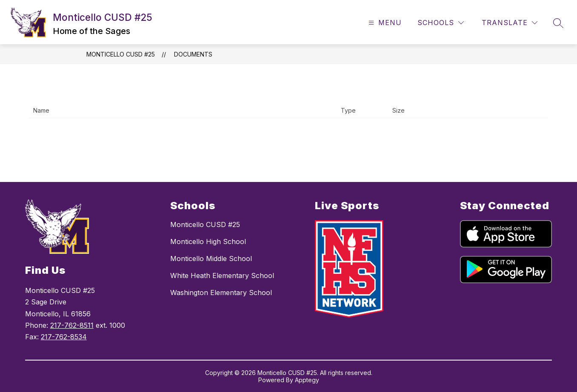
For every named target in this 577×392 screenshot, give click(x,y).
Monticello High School (208, 241)
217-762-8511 (72, 325)
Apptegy (307, 380)
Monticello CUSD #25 (121, 54)
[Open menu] (384, 23)
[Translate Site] (510, 23)
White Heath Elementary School (222, 276)
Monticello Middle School (211, 258)
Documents (193, 54)
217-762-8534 (64, 337)
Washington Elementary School (221, 293)
